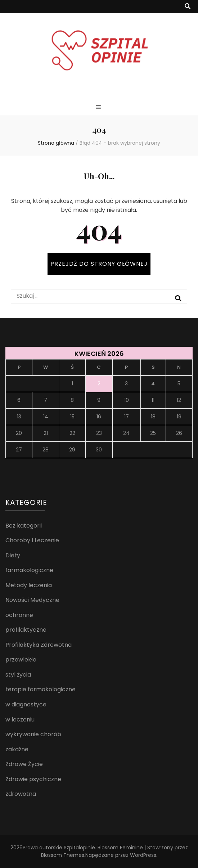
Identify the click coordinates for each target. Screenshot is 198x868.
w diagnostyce (26, 704)
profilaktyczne (26, 630)
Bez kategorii (24, 526)
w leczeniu (20, 720)
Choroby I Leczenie (32, 540)
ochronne (19, 615)
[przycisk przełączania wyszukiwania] (188, 7)
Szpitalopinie (79, 848)
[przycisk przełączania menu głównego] (99, 108)
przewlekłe (21, 660)
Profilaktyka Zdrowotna (39, 645)
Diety (13, 555)
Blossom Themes (63, 855)
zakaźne (17, 749)
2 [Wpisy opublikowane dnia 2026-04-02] (99, 384)
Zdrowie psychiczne (33, 779)
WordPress (143, 855)
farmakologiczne (29, 570)
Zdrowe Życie (24, 764)
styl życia (18, 675)
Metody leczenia (29, 585)
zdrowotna (21, 794)
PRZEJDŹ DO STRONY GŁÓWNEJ (99, 264)
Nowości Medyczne (32, 600)
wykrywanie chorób (33, 734)
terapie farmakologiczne (40, 689)
